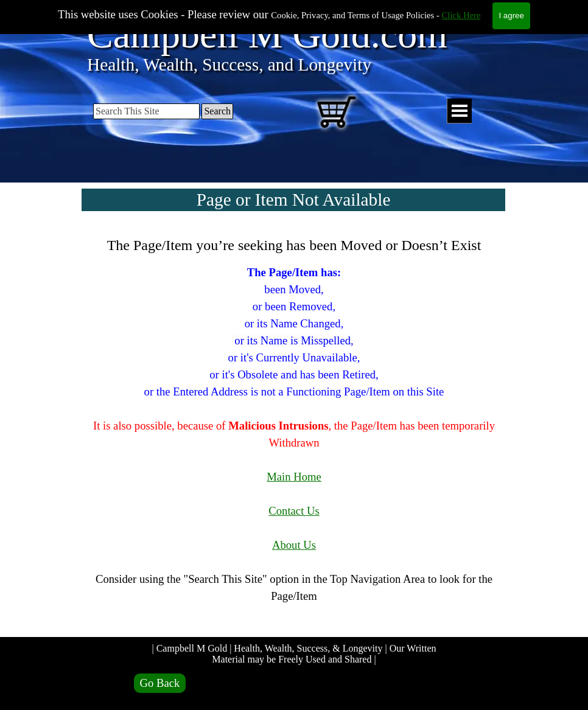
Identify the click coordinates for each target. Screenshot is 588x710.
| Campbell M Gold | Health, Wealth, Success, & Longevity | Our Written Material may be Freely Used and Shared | (295, 654)
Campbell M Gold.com (267, 34)
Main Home (294, 477)
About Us (294, 545)
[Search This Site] (146, 111)
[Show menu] (459, 111)
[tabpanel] (294, 428)
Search (217, 111)
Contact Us (294, 511)
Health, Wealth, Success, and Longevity (229, 64)
